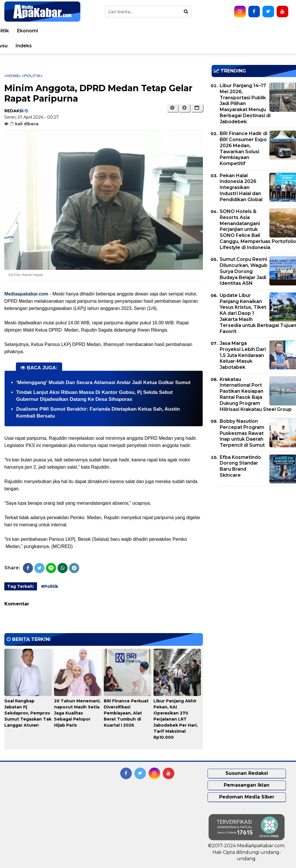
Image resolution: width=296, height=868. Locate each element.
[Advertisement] (254, 531)
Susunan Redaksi (247, 773)
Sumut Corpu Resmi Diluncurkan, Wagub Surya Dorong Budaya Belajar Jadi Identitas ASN (244, 271)
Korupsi (45, 46)
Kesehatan (156, 31)
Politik (245, 31)
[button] (197, 108)
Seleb (123, 46)
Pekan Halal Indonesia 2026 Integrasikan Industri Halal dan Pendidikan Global (241, 188)
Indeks (267, 46)
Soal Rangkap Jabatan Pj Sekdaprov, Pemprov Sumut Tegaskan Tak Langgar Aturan (28, 713)
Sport (69, 46)
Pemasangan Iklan (247, 785)
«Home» (13, 76)
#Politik (50, 586)
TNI (206, 31)
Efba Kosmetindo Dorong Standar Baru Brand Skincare (240, 466)
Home (21, 31)
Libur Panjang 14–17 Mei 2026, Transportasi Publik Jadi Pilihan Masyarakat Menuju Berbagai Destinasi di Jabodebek (245, 104)
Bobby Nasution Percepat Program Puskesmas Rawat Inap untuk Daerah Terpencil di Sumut (242, 433)
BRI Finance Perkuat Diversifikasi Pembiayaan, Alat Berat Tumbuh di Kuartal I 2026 (126, 713)
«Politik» (32, 76)
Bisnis (21, 46)
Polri (224, 31)
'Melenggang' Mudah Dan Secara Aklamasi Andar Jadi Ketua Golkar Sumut (103, 382)
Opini (144, 46)
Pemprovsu (237, 46)
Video (165, 46)
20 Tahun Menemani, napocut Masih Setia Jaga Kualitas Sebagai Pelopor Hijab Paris (77, 713)
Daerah (126, 31)
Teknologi (96, 46)
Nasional (99, 31)
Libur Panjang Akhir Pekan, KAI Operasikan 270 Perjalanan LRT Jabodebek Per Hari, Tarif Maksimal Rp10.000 (176, 719)
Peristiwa (48, 31)
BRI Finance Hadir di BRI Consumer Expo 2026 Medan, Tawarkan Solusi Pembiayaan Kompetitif (244, 148)
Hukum (185, 31)
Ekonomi (271, 31)
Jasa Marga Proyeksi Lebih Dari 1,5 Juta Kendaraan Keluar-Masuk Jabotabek (243, 355)
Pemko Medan (198, 46)
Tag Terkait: (21, 586)
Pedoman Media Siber (247, 797)
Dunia (74, 31)
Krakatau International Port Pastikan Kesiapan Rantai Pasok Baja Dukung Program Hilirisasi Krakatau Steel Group (256, 394)
